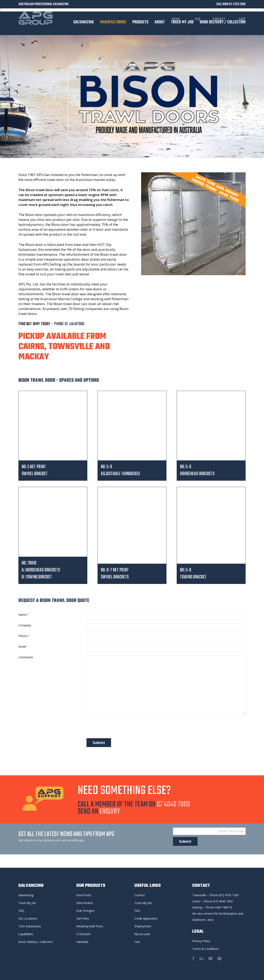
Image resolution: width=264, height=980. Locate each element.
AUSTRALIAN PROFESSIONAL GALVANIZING (44, 4)
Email (23, 648)
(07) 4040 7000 (223, 901)
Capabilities (26, 934)
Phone (24, 637)
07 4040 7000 (173, 806)
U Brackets (84, 934)
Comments (26, 659)
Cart (137, 942)
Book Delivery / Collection (36, 942)
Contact (140, 895)
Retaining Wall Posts (90, 926)
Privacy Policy (201, 941)
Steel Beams (85, 903)
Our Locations (28, 918)
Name (24, 615)
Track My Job (27, 903)
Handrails (82, 942)
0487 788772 (224, 907)
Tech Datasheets (30, 926)
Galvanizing (26, 895)
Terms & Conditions (206, 949)
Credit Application (146, 918)
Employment (143, 926)
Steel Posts (84, 895)
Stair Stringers (85, 911)
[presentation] (118, 729)
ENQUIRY (110, 813)
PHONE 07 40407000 (69, 324)
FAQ (21, 911)
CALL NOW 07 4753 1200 (231, 4)
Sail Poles (83, 918)
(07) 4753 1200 (229, 895)
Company (25, 626)
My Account (142, 934)
